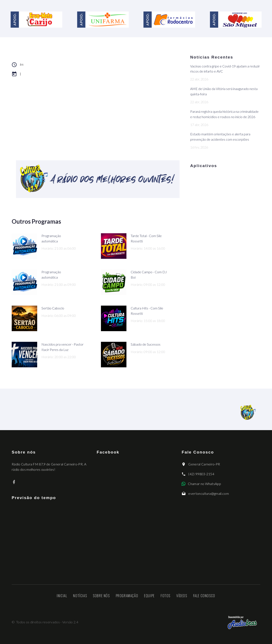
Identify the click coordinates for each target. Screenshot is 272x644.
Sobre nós (101, 596)
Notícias (80, 596)
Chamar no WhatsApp (204, 484)
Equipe (149, 596)
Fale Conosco (204, 596)
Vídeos (182, 596)
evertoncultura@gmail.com (209, 493)
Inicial (62, 596)
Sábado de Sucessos (146, 344)
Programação (127, 596)
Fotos (166, 596)
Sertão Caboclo (53, 308)
